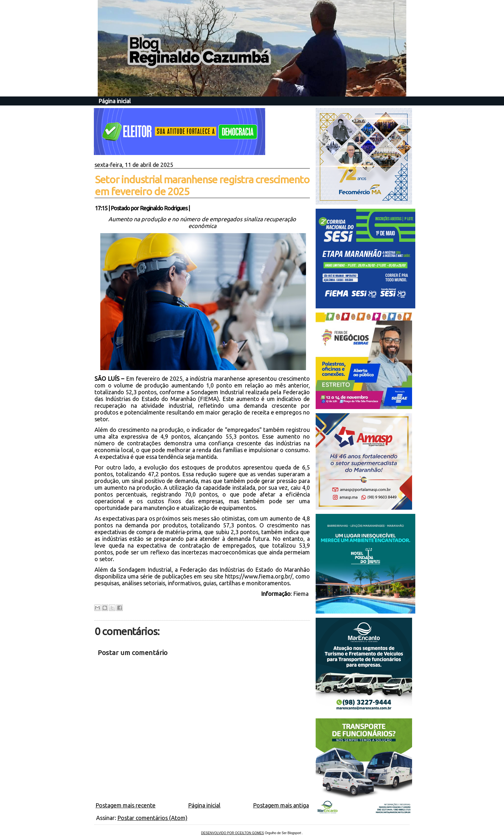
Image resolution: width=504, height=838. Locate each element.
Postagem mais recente (126, 805)
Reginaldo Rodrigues (164, 208)
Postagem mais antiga (281, 805)
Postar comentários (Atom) (152, 818)
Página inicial (115, 101)
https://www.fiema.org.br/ (259, 576)
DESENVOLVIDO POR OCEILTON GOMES (233, 833)
